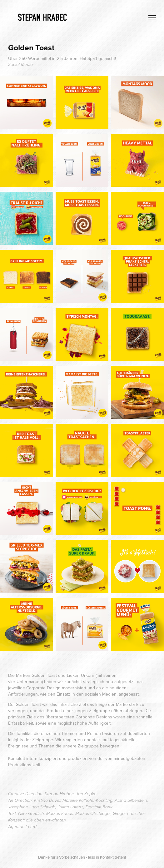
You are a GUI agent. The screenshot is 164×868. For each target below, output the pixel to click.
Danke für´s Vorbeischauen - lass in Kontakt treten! (82, 857)
